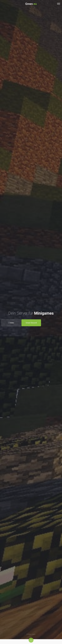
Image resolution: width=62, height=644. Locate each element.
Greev (31, 4)
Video (11, 323)
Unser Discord (31, 323)
